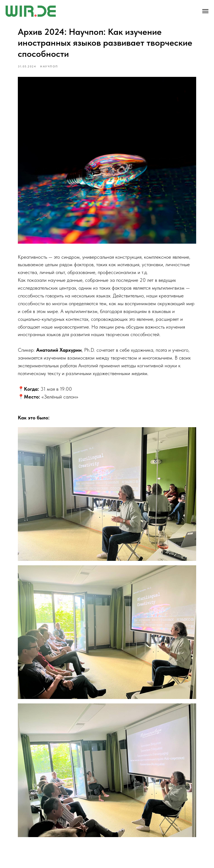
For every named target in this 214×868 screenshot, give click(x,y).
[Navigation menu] (205, 11)
